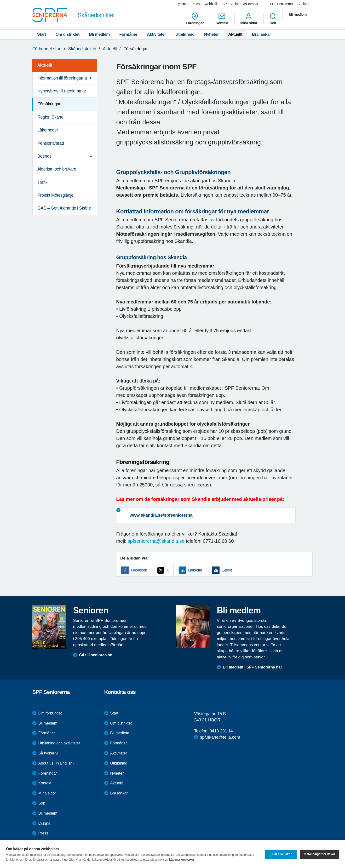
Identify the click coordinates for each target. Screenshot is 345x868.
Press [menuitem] (195, 4)
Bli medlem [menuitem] (298, 14)
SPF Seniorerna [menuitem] (281, 4)
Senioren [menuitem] (304, 4)
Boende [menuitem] (45, 156)
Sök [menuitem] (273, 19)
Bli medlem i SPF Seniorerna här (252, 667)
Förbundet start (47, 49)
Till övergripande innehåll (0, 0)
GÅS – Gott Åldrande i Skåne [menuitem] (64, 208)
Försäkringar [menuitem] (49, 104)
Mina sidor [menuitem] (249, 19)
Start (42, 34)
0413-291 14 (221, 731)
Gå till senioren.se (96, 655)
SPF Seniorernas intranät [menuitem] (240, 4)
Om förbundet (50, 713)
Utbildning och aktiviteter (59, 743)
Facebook (139, 570)
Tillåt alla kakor (281, 854)
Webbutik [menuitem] (211, 4)
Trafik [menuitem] (42, 182)
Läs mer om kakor (182, 859)
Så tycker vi (48, 753)
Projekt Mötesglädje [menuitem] (55, 195)
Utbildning (185, 34)
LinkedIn (195, 570)
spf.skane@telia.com (220, 737)
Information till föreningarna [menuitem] (62, 78)
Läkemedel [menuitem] (47, 130)
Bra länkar (262, 34)
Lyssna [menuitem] (182, 4)
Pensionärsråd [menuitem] (51, 143)
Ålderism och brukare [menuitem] (57, 169)
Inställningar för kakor (319, 854)
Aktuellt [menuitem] (45, 65)
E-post (227, 570)
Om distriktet (68, 34)
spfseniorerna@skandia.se (156, 541)
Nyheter (211, 34)
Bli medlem (99, 34)
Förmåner (128, 34)
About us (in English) (56, 763)
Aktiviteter (156, 34)
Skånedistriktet (82, 49)
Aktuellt (235, 34)
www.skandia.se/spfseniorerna (161, 515)
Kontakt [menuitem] (222, 19)
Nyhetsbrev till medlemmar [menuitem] (62, 91)
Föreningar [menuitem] (195, 19)
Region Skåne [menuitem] (50, 117)
